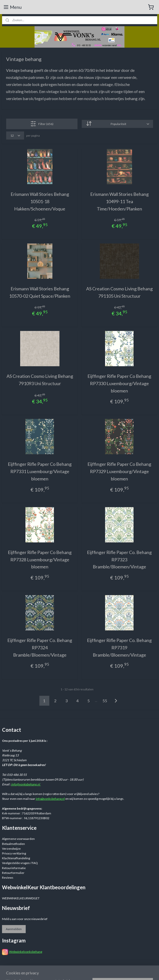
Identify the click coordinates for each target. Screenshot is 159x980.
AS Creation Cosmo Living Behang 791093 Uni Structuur (40, 380)
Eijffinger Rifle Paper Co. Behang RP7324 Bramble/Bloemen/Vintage (40, 648)
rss (118, 971)
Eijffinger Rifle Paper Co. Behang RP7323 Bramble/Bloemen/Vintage (119, 560)
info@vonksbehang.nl (26, 784)
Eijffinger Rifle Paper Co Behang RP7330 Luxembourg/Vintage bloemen (119, 383)
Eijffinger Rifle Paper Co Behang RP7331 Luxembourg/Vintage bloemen (40, 472)
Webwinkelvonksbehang (26, 952)
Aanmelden (14, 929)
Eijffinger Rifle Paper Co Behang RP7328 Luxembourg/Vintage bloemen (40, 560)
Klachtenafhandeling (16, 858)
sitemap (109, 971)
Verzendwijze (11, 849)
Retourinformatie (14, 868)
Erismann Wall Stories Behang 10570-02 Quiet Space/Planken (40, 293)
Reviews (8, 878)
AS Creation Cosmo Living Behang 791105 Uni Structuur (119, 293)
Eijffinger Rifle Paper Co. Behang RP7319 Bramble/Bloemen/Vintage (119, 648)
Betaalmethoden (13, 844)
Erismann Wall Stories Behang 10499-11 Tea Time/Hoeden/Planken (119, 201)
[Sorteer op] (117, 124)
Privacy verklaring (14, 853)
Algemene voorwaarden (18, 839)
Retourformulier (13, 873)
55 (105, 701)
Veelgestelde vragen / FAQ (20, 863)
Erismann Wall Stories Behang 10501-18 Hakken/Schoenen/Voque (40, 201)
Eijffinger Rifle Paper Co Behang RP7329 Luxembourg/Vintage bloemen (119, 472)
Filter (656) (42, 124)
